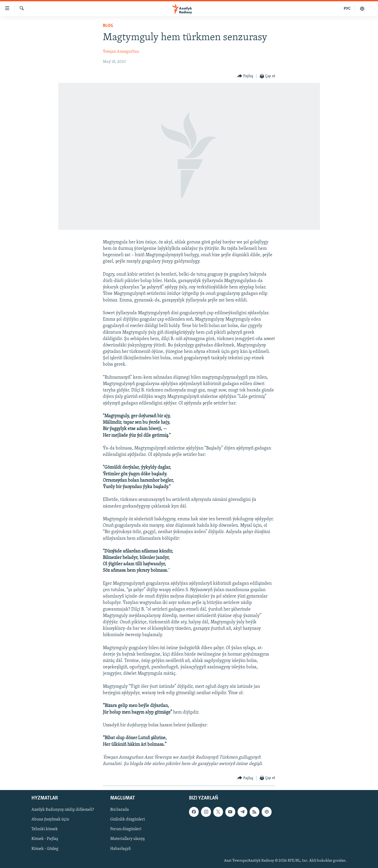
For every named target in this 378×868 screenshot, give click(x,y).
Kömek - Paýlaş (45, 839)
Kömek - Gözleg (45, 849)
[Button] (245, 76)
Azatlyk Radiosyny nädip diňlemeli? (63, 810)
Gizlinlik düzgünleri (128, 820)
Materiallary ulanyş (127, 839)
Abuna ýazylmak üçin (50, 820)
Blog (108, 26)
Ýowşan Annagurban (121, 52)
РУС (347, 9)
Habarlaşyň (120, 849)
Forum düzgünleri (126, 829)
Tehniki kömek (45, 829)
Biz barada (120, 810)
